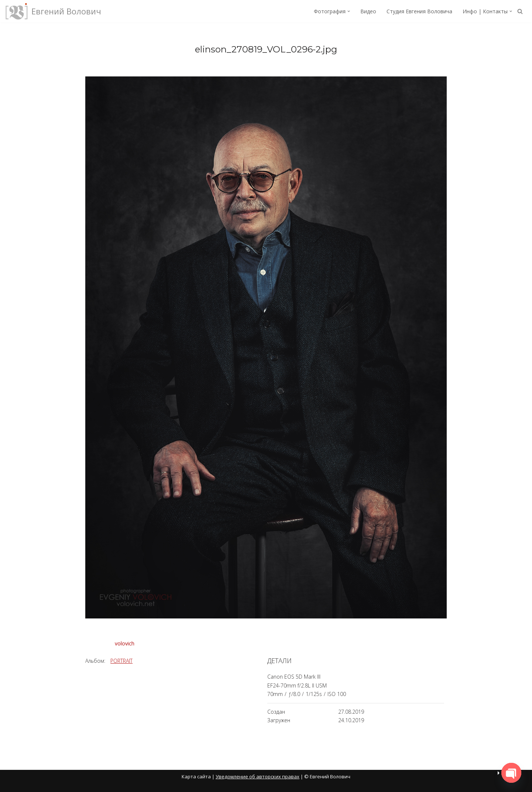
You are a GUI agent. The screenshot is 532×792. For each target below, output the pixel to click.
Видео (368, 11)
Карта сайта (196, 776)
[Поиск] (520, 11)
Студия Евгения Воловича (419, 11)
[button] (349, 11)
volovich (125, 643)
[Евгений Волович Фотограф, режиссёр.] (53, 11)
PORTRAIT (121, 661)
